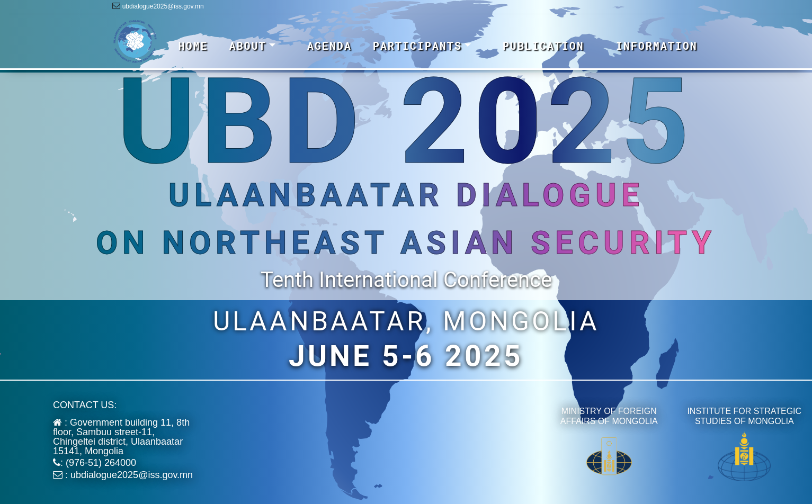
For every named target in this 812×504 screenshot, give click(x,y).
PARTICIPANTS (417, 46)
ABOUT (248, 46)
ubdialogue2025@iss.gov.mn (163, 6)
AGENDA (329, 46)
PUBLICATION (543, 46)
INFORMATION (657, 46)
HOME (193, 46)
